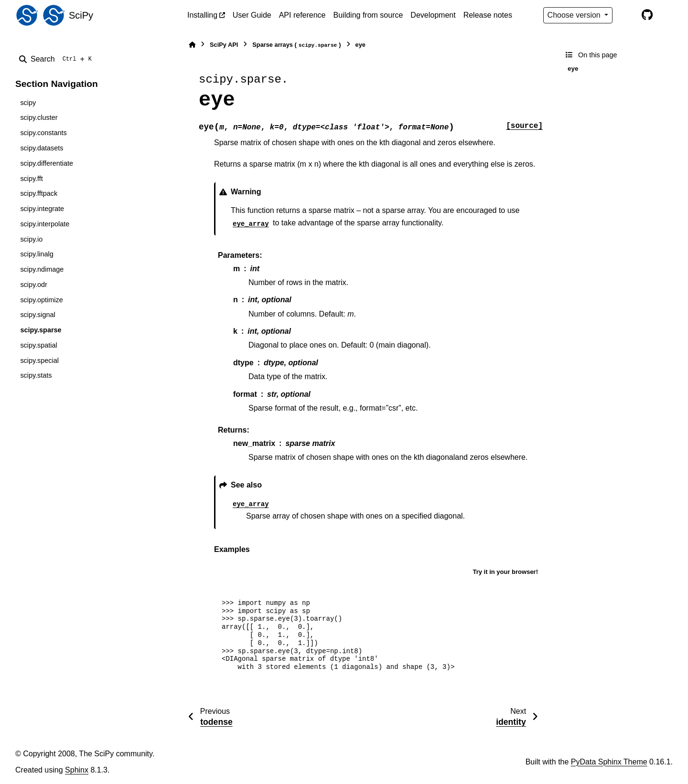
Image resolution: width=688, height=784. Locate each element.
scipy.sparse (41, 330)
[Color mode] (627, 15)
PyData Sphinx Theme (609, 762)
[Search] (57, 59)
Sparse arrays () (296, 45)
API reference (302, 15)
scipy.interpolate (45, 224)
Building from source (368, 15)
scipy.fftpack (39, 193)
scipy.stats (36, 375)
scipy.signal (38, 315)
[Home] (192, 45)
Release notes (488, 15)
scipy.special (39, 360)
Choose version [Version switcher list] (575, 15)
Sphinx (77, 770)
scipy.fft (31, 179)
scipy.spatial (38, 345)
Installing (202, 15)
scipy (28, 103)
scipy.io (31, 239)
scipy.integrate (42, 209)
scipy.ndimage (42, 269)
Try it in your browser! (505, 572)
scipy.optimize (41, 300)
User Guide (252, 15)
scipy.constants (43, 133)
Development (433, 15)
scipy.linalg (37, 254)
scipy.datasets (42, 148)
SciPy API (224, 45)
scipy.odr (34, 285)
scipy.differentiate (47, 163)
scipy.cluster (39, 117)
